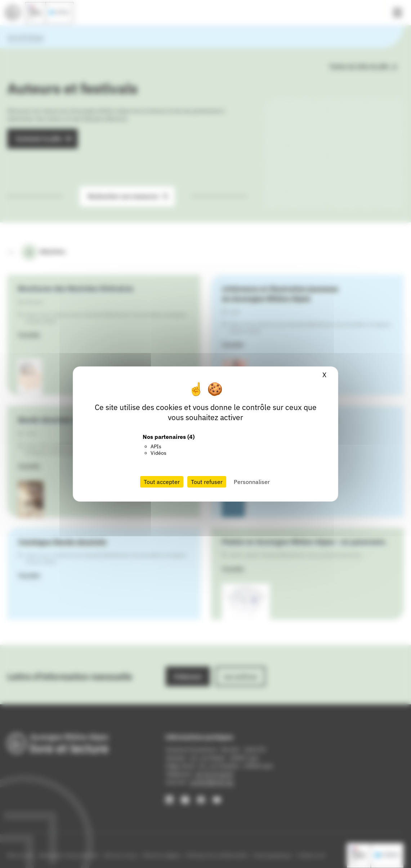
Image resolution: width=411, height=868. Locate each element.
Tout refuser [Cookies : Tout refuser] (207, 482)
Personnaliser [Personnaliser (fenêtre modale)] (252, 482)
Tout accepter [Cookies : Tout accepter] (162, 482)
